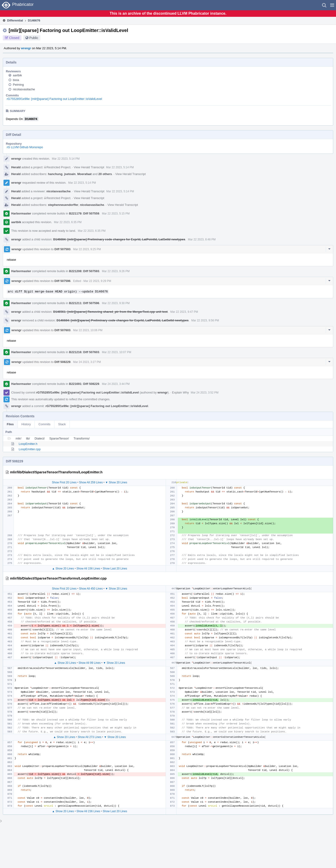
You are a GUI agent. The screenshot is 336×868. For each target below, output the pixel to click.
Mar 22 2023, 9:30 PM (116, 303)
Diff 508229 (62, 362)
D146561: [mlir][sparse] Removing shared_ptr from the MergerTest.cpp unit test (110, 312)
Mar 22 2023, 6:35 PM (68, 222)
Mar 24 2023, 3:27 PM (87, 362)
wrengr (26, 48)
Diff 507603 (62, 330)
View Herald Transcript (89, 167)
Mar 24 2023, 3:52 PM (205, 393)
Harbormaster (21, 213)
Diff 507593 (62, 249)
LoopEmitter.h (28, 444)
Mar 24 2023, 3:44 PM (116, 384)
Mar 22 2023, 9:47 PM (184, 312)
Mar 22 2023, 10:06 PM (88, 330)
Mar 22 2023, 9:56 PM (205, 320)
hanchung (55, 174)
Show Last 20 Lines (115, 569)
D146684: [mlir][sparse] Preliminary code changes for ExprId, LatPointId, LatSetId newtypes (119, 239)
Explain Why (180, 392)
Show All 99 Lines (89, 663)
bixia (16, 80)
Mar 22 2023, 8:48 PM (202, 239)
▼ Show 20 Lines (116, 482)
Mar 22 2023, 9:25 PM (87, 249)
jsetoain (70, 174)
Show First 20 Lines (64, 482)
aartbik (17, 75)
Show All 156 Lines (88, 569)
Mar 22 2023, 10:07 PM (117, 352)
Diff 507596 (62, 281)
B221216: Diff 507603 (84, 352)
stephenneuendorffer (63, 205)
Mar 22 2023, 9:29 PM (97, 281)
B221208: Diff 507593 (84, 271)
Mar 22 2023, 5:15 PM (116, 214)
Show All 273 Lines (89, 737)
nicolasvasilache (24, 89)
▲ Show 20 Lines (63, 569)
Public (34, 38)
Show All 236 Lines (88, 811)
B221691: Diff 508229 (84, 384)
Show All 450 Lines (91, 589)
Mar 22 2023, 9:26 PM (116, 271)
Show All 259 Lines (91, 482)
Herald (16, 167)
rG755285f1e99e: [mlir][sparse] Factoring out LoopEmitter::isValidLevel (54, 99)
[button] (332, 5)
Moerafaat (84, 174)
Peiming (18, 85)
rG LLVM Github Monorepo (25, 147)
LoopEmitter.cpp (30, 449)
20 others (105, 174)
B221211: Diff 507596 (84, 303)
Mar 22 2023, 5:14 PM (66, 159)
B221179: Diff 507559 (84, 213)
